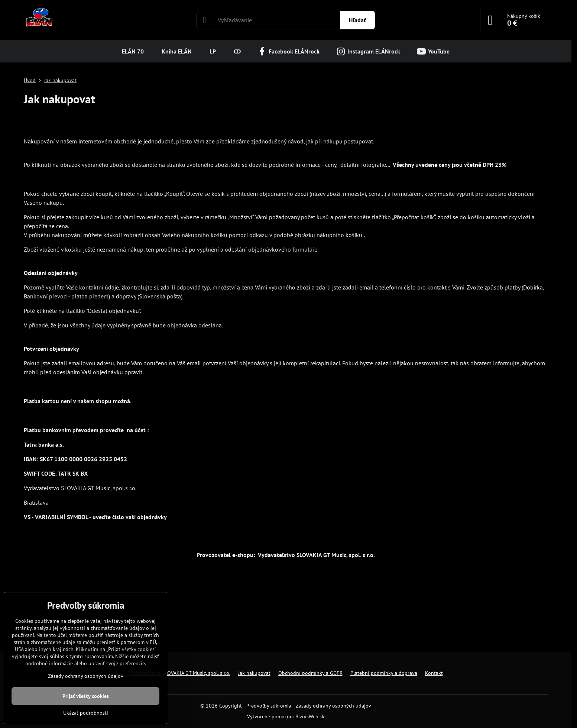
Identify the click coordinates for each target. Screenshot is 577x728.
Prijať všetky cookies (86, 696)
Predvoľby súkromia (269, 706)
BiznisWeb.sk (310, 716)
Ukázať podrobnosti (86, 713)
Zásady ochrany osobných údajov (333, 706)
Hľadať (357, 20)
